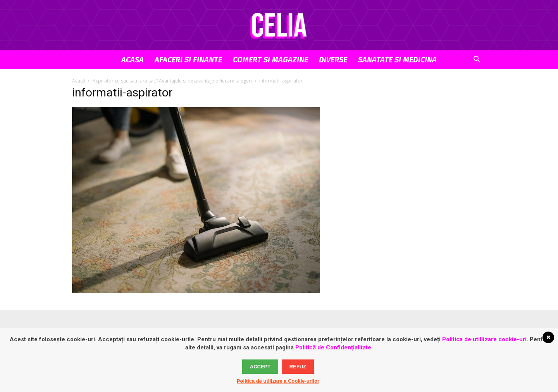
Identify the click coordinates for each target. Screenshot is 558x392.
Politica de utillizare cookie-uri (484, 339)
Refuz (298, 367)
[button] (477, 60)
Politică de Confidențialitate (333, 347)
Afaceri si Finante (188, 60)
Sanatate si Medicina (397, 60)
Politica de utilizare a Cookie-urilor (278, 381)
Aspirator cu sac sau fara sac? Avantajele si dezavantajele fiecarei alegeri (172, 81)
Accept (260, 367)
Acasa (133, 60)
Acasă (79, 81)
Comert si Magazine (270, 60)
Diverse (333, 60)
